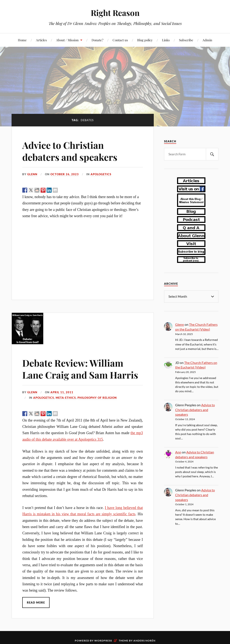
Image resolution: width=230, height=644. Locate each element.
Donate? (97, 40)
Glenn (32, 174)
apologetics (101, 174)
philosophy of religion (97, 398)
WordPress (103, 641)
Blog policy (145, 40)
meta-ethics (66, 398)
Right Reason (115, 13)
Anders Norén (144, 641)
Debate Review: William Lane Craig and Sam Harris (80, 369)
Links (166, 40)
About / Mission (67, 40)
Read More (36, 602)
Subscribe (186, 40)
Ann (178, 452)
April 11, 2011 (62, 392)
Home (22, 40)
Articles (41, 40)
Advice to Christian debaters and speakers (70, 151)
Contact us (120, 40)
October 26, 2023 (65, 174)
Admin (207, 40)
